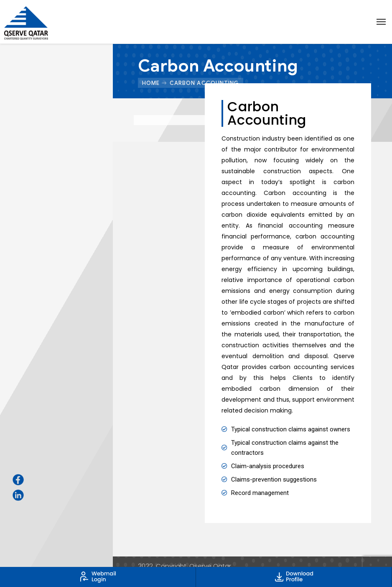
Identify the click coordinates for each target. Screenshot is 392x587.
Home (151, 83)
